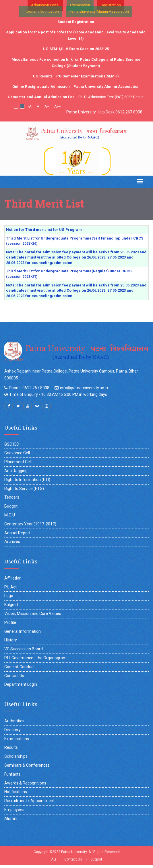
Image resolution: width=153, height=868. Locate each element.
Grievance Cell (17, 453)
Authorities (14, 721)
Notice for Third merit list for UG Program (44, 230)
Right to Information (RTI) (27, 480)
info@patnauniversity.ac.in (84, 388)
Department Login (21, 684)
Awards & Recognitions (25, 783)
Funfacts (12, 774)
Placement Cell (18, 462)
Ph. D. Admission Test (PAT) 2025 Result (111, 97)
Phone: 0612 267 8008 (29, 388)
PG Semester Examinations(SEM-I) (88, 76)
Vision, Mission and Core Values (33, 614)
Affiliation (13, 578)
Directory (12, 730)
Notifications (16, 792)
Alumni (11, 818)
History (11, 640)
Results (11, 747)
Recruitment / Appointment (29, 801)
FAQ (53, 859)
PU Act (10, 587)
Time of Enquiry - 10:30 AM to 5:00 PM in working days (58, 394)
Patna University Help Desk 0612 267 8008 (104, 112)
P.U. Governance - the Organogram (35, 658)
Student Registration (76, 22)
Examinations (17, 739)
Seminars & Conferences (27, 765)
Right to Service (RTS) (24, 489)
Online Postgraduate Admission (41, 87)
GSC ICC (12, 444)
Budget (11, 506)
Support (96, 859)
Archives (12, 542)
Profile (10, 622)
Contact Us (14, 676)
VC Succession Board (24, 649)
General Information (23, 631)
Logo (9, 596)
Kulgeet (11, 605)
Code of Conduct (20, 667)
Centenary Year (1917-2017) (30, 524)
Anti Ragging (16, 471)
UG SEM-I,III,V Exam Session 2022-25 (76, 49)
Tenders (12, 497)
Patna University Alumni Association (99, 11)
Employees (14, 810)
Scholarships (16, 756)
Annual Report (17, 533)
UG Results (43, 76)
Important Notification (41, 11)
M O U (10, 515)
